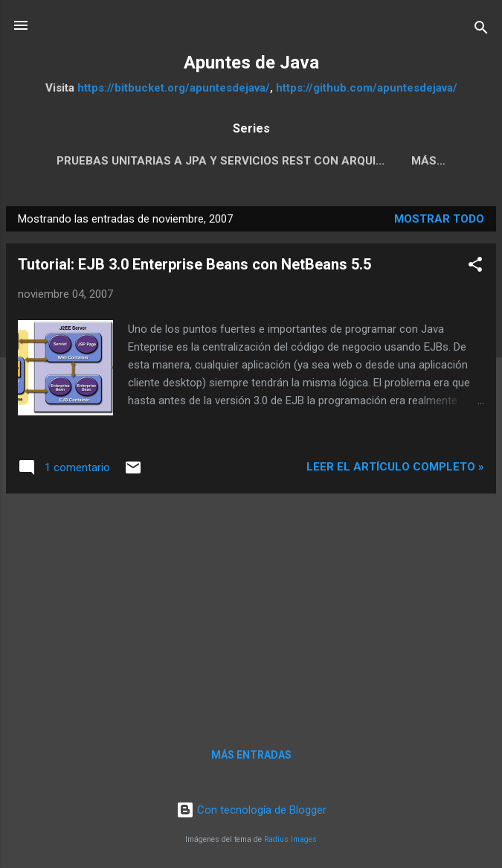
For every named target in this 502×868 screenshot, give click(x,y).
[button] (475, 267)
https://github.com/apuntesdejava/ (367, 88)
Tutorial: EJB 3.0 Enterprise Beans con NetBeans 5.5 (194, 264)
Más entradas (251, 755)
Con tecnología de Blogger (251, 810)
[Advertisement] (251, 610)
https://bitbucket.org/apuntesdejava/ (174, 88)
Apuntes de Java (251, 63)
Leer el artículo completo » (395, 467)
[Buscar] (481, 30)
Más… (428, 161)
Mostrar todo (439, 219)
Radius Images (290, 839)
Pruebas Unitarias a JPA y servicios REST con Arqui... (221, 161)
